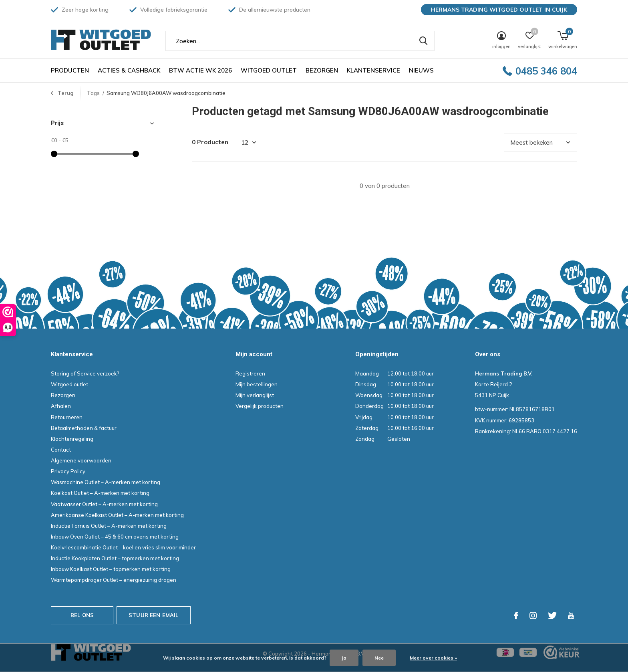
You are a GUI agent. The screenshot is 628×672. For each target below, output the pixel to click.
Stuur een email (154, 615)
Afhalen (61, 406)
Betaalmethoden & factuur (84, 428)
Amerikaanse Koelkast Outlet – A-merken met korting (117, 515)
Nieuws (421, 70)
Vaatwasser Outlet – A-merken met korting (104, 504)
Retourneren (67, 417)
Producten (70, 70)
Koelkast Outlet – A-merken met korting (100, 493)
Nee (379, 658)
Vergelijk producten (260, 406)
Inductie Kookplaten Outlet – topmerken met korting (115, 558)
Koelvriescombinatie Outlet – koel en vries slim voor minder (123, 547)
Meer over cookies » (433, 658)
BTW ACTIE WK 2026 (200, 70)
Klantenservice (373, 70)
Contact (61, 450)
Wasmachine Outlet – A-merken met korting (106, 482)
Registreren (250, 373)
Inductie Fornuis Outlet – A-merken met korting (109, 526)
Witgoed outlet (269, 70)
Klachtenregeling (72, 439)
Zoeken (423, 41)
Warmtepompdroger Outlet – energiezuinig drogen (114, 580)
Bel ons (82, 615)
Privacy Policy (68, 471)
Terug (65, 93)
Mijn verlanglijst (255, 395)
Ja (344, 658)
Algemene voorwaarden (81, 460)
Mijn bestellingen (257, 384)
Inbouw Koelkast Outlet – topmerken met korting (111, 569)
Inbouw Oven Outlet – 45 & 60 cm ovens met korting (115, 537)
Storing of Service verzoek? (85, 373)
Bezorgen (322, 70)
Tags (93, 93)
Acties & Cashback (129, 70)
